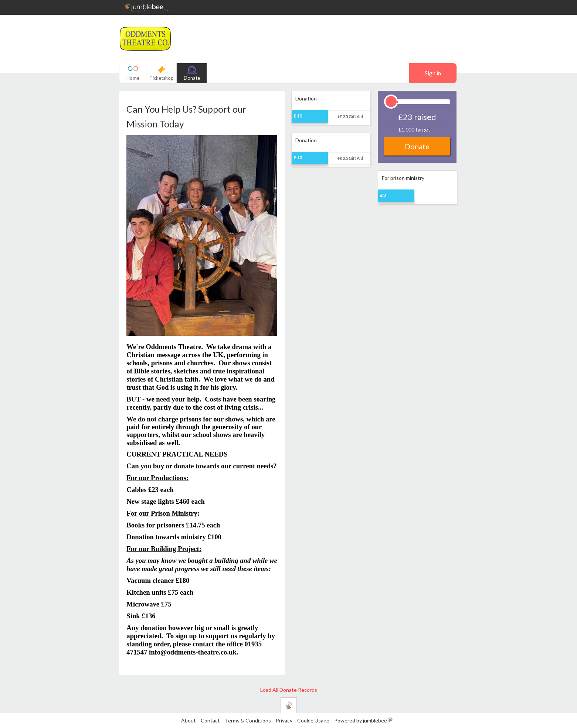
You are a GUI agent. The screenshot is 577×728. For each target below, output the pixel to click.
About (189, 720)
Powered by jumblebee (361, 720)
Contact (210, 720)
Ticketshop (162, 78)
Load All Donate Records (289, 690)
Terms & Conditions (248, 720)
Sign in (433, 73)
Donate (192, 78)
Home (133, 78)
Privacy (284, 720)
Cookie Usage (313, 720)
